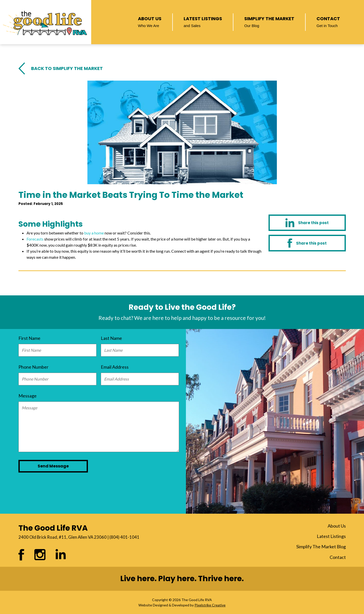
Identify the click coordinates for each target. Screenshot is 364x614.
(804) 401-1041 (124, 537)
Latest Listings (203, 21)
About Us (150, 21)
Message (28, 396)
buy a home (94, 233)
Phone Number (33, 367)
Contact (328, 21)
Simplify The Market (269, 21)
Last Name (111, 338)
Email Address (115, 367)
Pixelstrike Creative (210, 605)
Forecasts (35, 239)
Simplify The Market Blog (321, 547)
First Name (29, 338)
